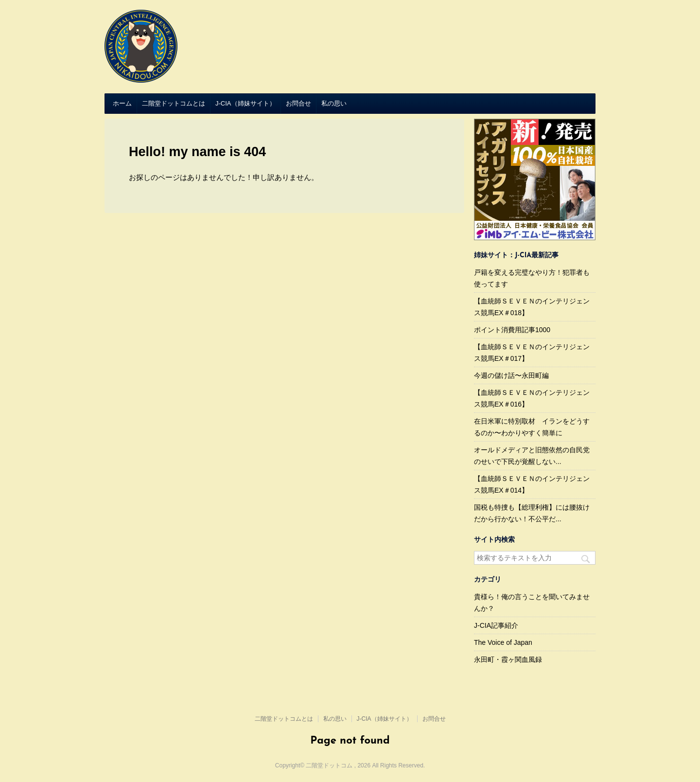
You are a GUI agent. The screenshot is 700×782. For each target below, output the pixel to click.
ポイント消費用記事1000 (512, 330)
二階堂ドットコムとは (174, 103)
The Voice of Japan (503, 642)
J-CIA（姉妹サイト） (245, 103)
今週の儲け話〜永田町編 (511, 375)
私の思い (334, 103)
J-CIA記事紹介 (496, 625)
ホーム (122, 103)
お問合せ (298, 103)
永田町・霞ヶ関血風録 (508, 659)
